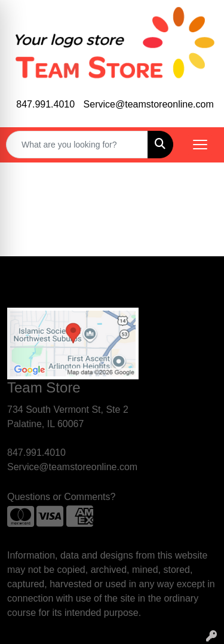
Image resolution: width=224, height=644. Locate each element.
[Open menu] (200, 145)
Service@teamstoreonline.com (149, 104)
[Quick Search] (77, 145)
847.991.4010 (45, 104)
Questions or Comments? (61, 497)
